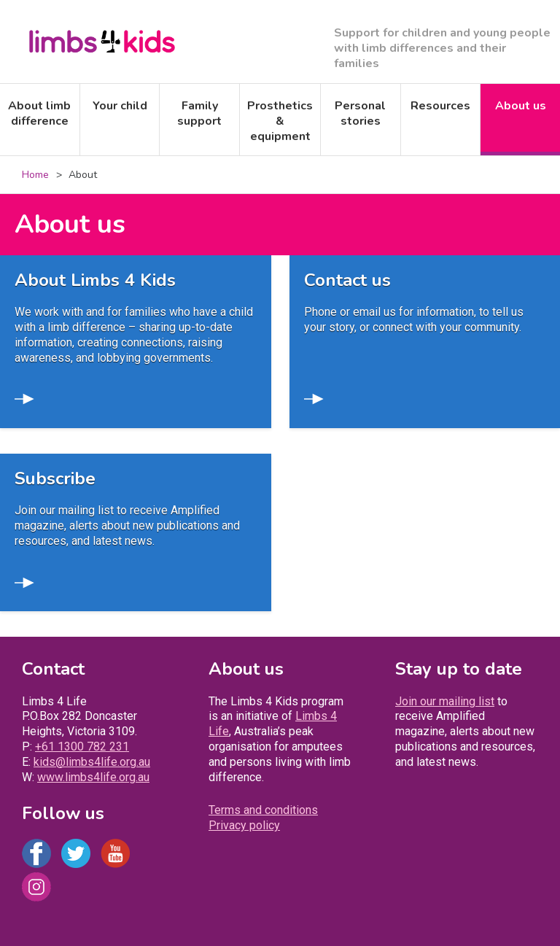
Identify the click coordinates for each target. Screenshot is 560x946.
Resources (440, 106)
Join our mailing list (445, 701)
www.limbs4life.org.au (93, 777)
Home (35, 175)
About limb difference (39, 113)
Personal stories (360, 113)
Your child (120, 106)
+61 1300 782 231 (82, 747)
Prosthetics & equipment (280, 121)
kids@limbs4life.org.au (92, 762)
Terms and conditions (263, 810)
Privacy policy (244, 825)
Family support (199, 113)
